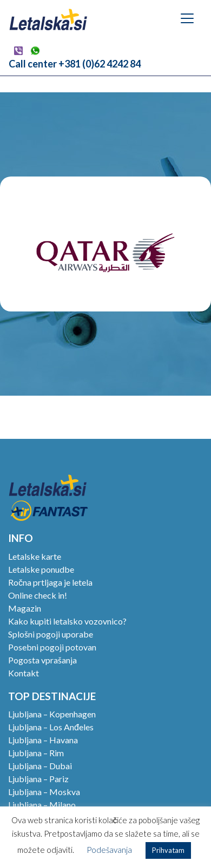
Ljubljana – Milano (42, 805)
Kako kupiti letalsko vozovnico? (67, 621)
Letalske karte (35, 556)
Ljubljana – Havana (43, 740)
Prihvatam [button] (168, 850)
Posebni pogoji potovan (52, 647)
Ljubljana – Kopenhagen (52, 714)
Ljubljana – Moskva (44, 792)
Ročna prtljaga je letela (50, 582)
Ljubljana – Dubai (40, 766)
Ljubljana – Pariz (38, 779)
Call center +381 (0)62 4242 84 (75, 64)
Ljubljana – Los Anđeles (51, 727)
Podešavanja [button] (109, 850)
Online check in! (38, 595)
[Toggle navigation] (187, 18)
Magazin (25, 608)
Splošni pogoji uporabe (51, 634)
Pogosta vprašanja (42, 660)
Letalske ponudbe (41, 569)
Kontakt (24, 673)
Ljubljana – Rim (36, 753)
